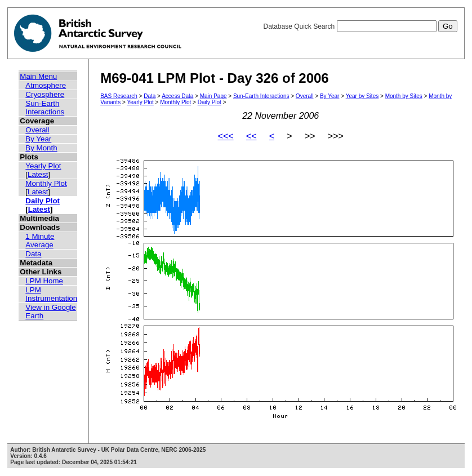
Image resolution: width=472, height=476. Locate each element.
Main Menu (38, 76)
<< (251, 136)
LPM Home (44, 281)
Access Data (177, 96)
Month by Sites (404, 96)
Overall (37, 130)
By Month (41, 148)
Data (33, 254)
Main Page (213, 96)
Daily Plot (43, 201)
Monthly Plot (46, 183)
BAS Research (119, 96)
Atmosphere (46, 85)
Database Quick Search (360, 26)
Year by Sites (362, 96)
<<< (226, 136)
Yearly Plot (43, 166)
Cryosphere (45, 94)
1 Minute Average (40, 241)
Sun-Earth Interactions (45, 108)
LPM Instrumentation (51, 294)
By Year (38, 139)
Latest (38, 174)
